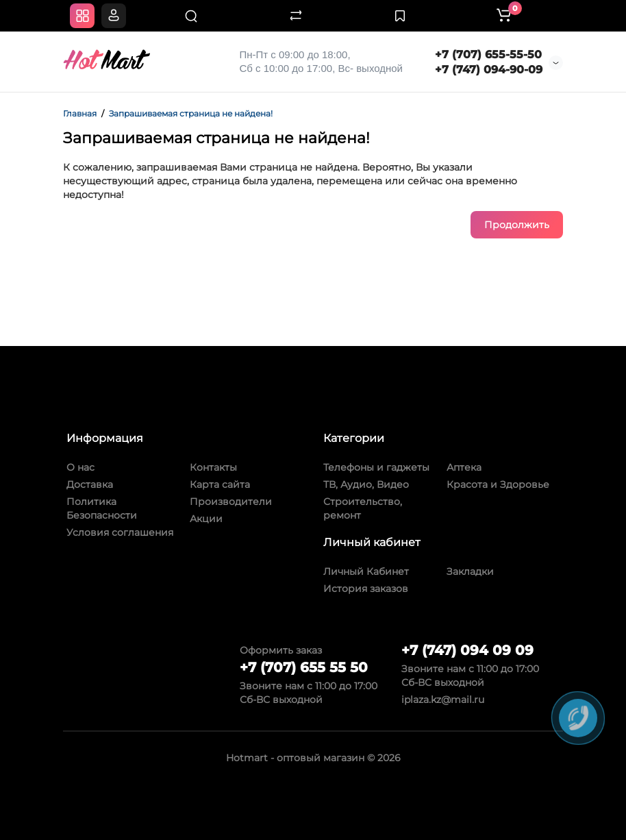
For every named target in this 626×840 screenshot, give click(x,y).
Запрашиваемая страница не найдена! (191, 113)
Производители (231, 502)
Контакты (213, 467)
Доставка (90, 484)
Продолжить (517, 225)
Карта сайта (220, 484)
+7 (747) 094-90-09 (489, 70)
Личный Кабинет (366, 571)
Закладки (470, 571)
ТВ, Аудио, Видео (366, 484)
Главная (80, 113)
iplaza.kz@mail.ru (443, 700)
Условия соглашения (120, 532)
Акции (206, 519)
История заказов (366, 589)
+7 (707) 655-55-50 (488, 54)
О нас (80, 467)
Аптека (464, 467)
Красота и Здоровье (498, 484)
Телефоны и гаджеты (376, 467)
